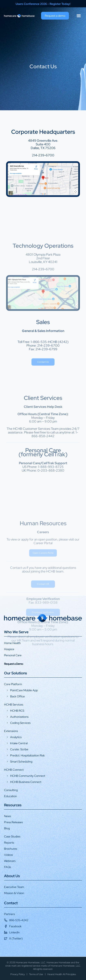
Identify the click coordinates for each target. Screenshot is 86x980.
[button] (79, 16)
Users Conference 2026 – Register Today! (43, 4)
